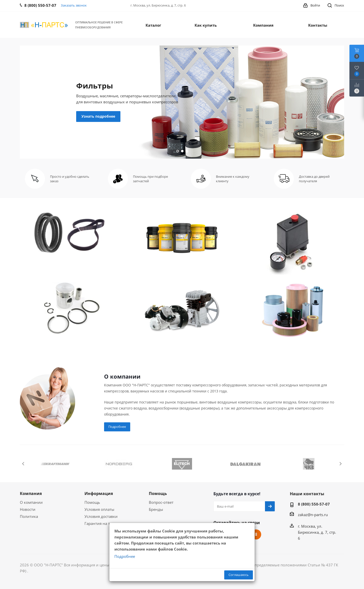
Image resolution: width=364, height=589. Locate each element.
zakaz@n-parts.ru (313, 515)
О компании (31, 502)
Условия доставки (101, 516)
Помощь (92, 502)
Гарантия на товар (102, 523)
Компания (31, 493)
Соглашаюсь (239, 575)
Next (340, 464)
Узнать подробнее (98, 116)
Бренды (156, 509)
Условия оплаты (99, 509)
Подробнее (117, 427)
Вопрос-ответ (161, 502)
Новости (28, 509)
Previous (24, 464)
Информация (99, 493)
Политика (29, 516)
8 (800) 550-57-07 (314, 504)
